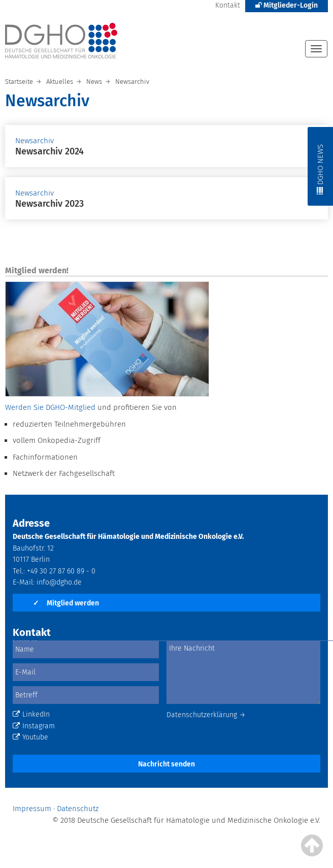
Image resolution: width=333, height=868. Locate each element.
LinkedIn (31, 714)
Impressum (32, 809)
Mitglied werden (66, 603)
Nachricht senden (166, 764)
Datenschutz (78, 809)
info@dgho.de (59, 582)
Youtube (30, 737)
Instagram (34, 726)
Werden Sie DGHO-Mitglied (50, 407)
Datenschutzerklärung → (206, 715)
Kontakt (228, 5)
